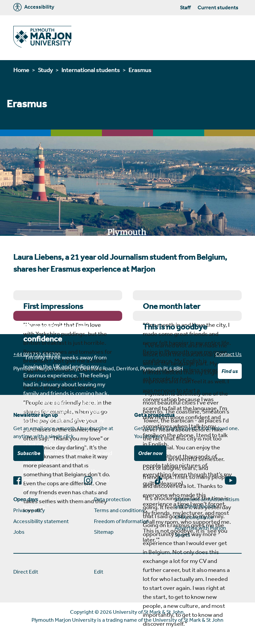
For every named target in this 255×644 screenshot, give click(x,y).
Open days (26, 499)
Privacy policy (29, 510)
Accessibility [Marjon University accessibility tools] (34, 7)
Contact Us (229, 354)
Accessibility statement (41, 521)
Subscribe (29, 453)
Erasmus (140, 70)
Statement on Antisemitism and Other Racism (207, 503)
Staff (185, 7)
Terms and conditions (119, 510)
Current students (218, 7)
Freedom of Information (122, 521)
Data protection (112, 499)
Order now (150, 453)
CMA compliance (194, 517)
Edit (99, 572)
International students (91, 70)
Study (45, 70)
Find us (230, 371)
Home (21, 70)
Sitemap (104, 532)
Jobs (19, 532)
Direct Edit (26, 572)
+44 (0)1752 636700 (37, 354)
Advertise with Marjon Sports (200, 531)
